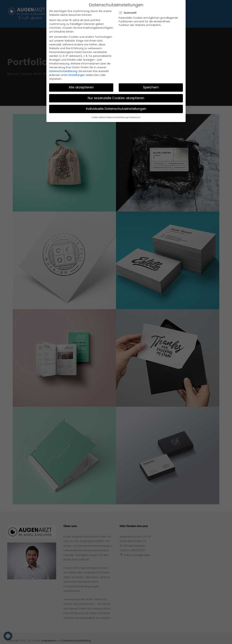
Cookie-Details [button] (101, 99)
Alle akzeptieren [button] (81, 69)
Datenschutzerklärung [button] (117, 99)
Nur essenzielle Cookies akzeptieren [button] (116, 80)
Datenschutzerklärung (61, 57)
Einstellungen (74, 60)
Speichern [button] (151, 69)
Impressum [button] (133, 99)
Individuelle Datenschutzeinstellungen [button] (116, 90)
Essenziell (129, 12)
